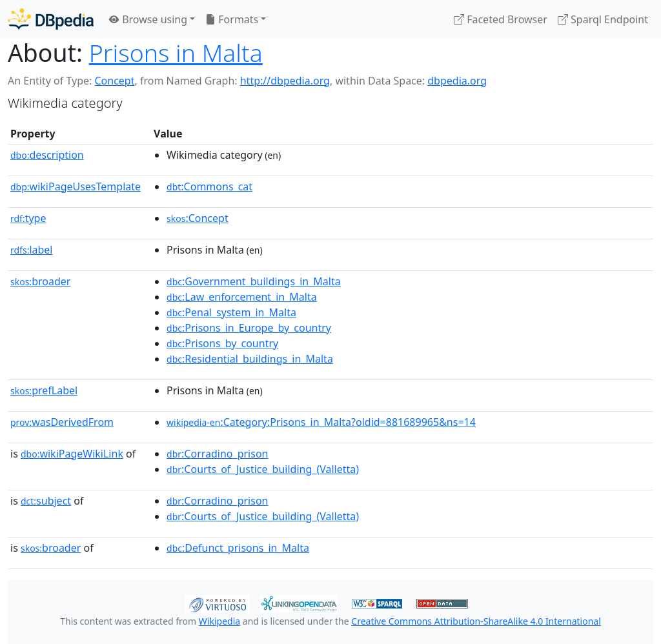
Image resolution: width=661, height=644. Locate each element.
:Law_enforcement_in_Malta (242, 297)
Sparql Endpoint (603, 19)
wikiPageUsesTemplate (76, 186)
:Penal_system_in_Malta (231, 312)
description (47, 155)
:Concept (198, 218)
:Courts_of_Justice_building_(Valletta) (263, 469)
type (28, 218)
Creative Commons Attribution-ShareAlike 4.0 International (476, 621)
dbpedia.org (457, 81)
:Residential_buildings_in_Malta (250, 359)
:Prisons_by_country (222, 343)
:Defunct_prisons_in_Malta (238, 548)
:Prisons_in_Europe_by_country (249, 328)
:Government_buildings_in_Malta (254, 281)
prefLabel (44, 390)
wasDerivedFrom (62, 422)
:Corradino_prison (217, 454)
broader (40, 281)
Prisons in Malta (176, 53)
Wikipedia (219, 621)
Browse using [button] (148, 19)
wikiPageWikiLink (72, 454)
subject (46, 501)
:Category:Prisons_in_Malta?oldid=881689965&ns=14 (321, 422)
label (32, 250)
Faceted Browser (501, 19)
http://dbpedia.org (285, 81)
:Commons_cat (209, 186)
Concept (114, 81)
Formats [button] (232, 19)
